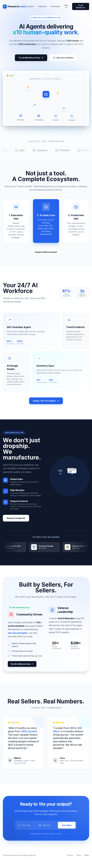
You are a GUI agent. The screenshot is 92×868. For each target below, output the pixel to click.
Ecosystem (29, 6)
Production (42, 6)
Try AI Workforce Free (31, 58)
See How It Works (63, 58)
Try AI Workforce (81, 6)
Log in (66, 6)
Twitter (86, 855)
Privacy (70, 855)
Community (55, 6)
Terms (78, 855)
